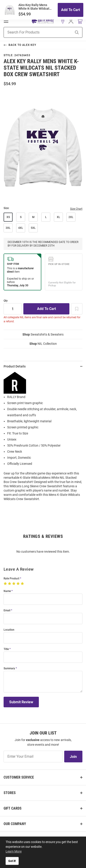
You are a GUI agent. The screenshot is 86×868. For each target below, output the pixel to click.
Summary (9, 669)
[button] (63, 21)
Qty (6, 301)
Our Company (15, 824)
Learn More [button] (14, 851)
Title (6, 649)
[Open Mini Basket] (80, 21)
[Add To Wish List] (77, 309)
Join (73, 757)
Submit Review (21, 702)
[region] (43, 438)
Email (7, 611)
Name (7, 591)
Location (9, 630)
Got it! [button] (12, 861)
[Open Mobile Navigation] (6, 21)
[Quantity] (13, 309)
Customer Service (19, 777)
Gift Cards (13, 808)
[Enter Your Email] (33, 757)
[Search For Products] (32, 32)
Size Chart (76, 209)
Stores (10, 793)
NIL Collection (43, 344)
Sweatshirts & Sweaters (43, 334)
